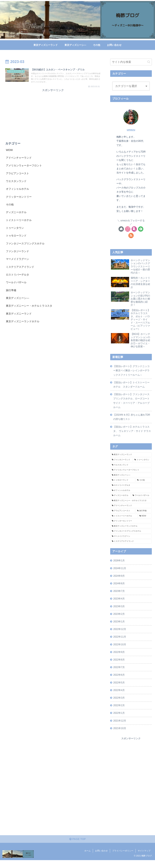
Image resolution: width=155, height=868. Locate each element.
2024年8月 (119, 588)
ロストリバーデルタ (18, 278)
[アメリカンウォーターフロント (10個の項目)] (131, 474)
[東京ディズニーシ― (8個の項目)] (131, 479)
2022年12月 (120, 635)
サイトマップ (144, 859)
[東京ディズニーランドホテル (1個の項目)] (131, 530)
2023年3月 (119, 611)
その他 (10, 206)
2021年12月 (120, 728)
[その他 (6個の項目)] (144, 484)
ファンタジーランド (18, 254)
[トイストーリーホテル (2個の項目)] (124, 520)
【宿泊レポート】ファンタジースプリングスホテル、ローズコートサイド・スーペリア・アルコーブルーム (132, 404)
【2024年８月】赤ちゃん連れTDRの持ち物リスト (132, 421)
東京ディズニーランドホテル (24, 326)
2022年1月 (119, 720)
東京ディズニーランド (20, 318)
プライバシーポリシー (123, 859)
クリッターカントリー (20, 198)
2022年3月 (119, 705)
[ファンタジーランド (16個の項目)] (121, 464)
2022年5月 (119, 689)
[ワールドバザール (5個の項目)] (141, 500)
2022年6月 (119, 681)
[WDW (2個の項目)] (145, 520)
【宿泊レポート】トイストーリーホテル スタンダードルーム (132, 387)
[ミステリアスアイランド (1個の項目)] (131, 546)
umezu (131, 130)
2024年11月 (120, 573)
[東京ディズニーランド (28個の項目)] (131, 459)
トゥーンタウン (15, 230)
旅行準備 (11, 294)
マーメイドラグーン (18, 262)
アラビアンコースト (18, 174)
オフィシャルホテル (18, 190)
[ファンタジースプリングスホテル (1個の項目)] (131, 535)
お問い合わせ (101, 859)
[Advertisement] (53, 114)
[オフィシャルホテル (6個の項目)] (131, 495)
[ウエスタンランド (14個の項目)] (131, 469)
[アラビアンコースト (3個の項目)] (123, 515)
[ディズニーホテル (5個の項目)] (121, 500)
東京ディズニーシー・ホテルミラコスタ (30, 310)
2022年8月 (119, 666)
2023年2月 (119, 619)
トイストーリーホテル (20, 222)
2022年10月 (120, 650)
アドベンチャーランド (20, 159)
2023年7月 (119, 596)
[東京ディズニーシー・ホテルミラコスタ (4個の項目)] (131, 505)
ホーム (87, 859)
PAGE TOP (77, 847)
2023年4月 (119, 604)
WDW (9, 151)
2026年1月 (119, 565)
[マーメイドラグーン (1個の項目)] (131, 540)
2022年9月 (119, 658)
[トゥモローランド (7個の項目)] (123, 484)
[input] (131, 62)
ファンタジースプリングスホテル (26, 246)
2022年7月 (119, 674)
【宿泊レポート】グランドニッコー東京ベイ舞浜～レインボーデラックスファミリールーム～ (132, 373)
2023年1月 (119, 627)
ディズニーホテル (17, 214)
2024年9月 (119, 580)
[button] (149, 62)
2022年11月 (120, 642)
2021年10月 (120, 736)
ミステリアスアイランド (21, 270)
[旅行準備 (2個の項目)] (144, 515)
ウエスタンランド (17, 182)
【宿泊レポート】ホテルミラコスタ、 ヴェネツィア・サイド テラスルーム (132, 435)
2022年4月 (119, 697)
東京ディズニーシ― (18, 302)
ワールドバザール (17, 286)
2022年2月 (119, 712)
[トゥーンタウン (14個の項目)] (142, 464)
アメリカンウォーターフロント (25, 167)
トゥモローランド (17, 238)
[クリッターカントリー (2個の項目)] (131, 525)
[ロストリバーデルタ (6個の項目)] (131, 490)
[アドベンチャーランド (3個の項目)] (131, 510)
